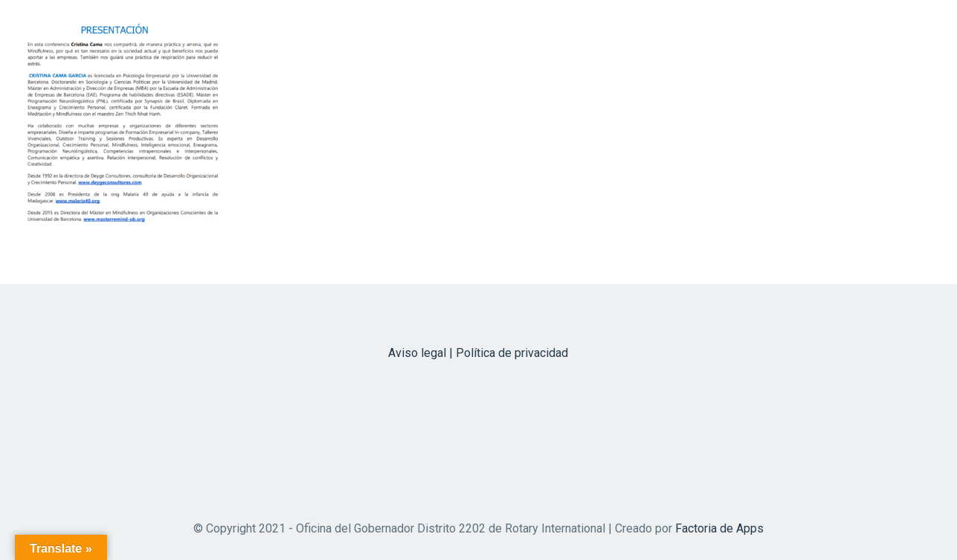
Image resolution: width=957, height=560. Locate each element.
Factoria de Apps (719, 528)
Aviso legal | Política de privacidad (478, 353)
